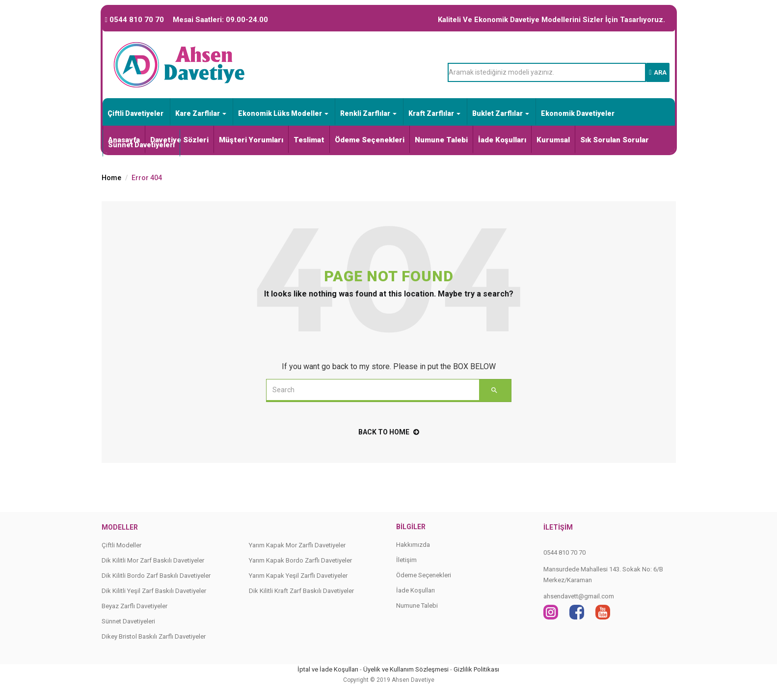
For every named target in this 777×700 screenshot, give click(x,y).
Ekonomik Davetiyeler (578, 113)
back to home (389, 432)
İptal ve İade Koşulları (328, 669)
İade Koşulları (502, 140)
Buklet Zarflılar (501, 113)
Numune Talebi (441, 140)
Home (111, 178)
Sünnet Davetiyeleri (141, 145)
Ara (658, 72)
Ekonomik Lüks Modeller (283, 113)
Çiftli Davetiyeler (135, 113)
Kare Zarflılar (201, 113)
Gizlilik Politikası (476, 669)
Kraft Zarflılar (434, 113)
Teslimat (309, 140)
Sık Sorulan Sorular (615, 140)
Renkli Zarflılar (368, 113)
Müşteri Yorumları (251, 140)
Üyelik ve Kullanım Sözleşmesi (406, 669)
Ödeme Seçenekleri (370, 140)
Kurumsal (553, 140)
